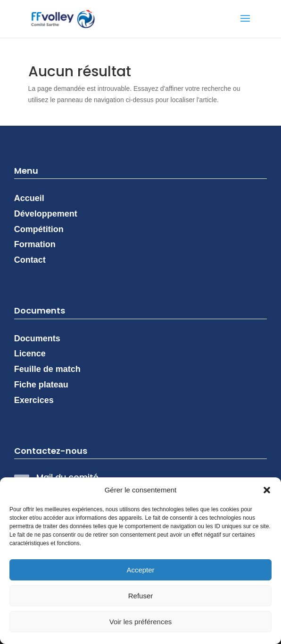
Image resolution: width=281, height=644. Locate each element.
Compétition (39, 229)
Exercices (34, 400)
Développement (46, 214)
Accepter (140, 570)
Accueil (29, 198)
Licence (30, 354)
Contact (30, 260)
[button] (267, 490)
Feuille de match (47, 369)
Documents (37, 338)
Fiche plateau (41, 385)
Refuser (141, 596)
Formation (35, 244)
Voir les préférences (141, 622)
